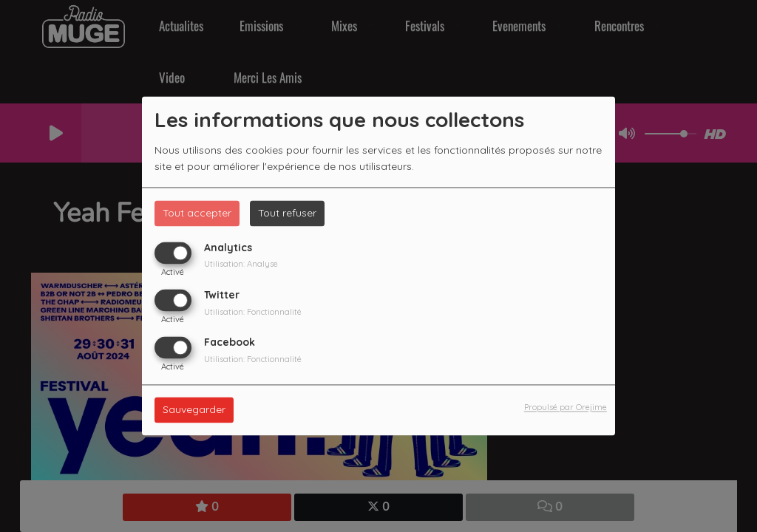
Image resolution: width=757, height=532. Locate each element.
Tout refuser (287, 213)
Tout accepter (197, 213)
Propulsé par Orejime (566, 408)
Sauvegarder (194, 410)
